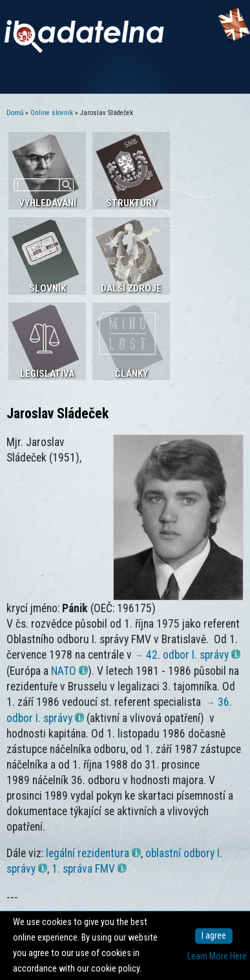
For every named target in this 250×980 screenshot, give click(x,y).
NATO (69, 671)
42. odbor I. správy (193, 655)
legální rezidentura (93, 853)
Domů (15, 113)
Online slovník (52, 113)
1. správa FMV (89, 869)
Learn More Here (217, 956)
